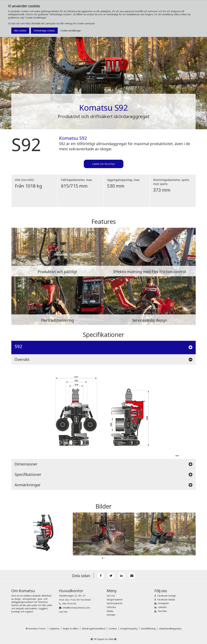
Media (110, 611)
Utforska (111, 607)
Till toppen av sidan (103, 639)
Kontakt (111, 615)
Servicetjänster (115, 603)
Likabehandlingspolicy (170, 629)
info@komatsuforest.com (76, 608)
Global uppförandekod (93, 629)
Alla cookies (20, 31)
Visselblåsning (148, 629)
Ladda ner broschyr (104, 164)
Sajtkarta (54, 629)
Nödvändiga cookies (44, 31)
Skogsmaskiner (115, 600)
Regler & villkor (71, 629)
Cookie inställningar (71, 31)
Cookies (113, 629)
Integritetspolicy (129, 629)
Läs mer (63, 612)
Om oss (111, 596)
